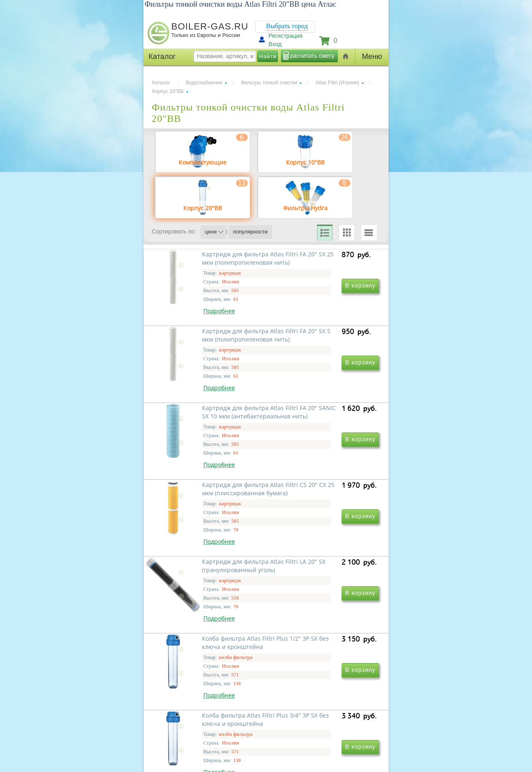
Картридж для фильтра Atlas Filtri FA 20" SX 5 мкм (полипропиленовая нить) (320, 343)
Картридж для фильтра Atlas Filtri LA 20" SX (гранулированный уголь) (207, 583)
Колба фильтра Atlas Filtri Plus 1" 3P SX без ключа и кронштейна (322, 702)
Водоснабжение (204, 83)
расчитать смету (312, 56)
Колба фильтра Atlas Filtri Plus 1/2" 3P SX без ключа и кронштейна (322, 583)
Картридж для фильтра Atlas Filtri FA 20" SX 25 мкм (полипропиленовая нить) (207, 343)
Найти (268, 56)
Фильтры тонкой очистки (269, 83)
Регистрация (286, 36)
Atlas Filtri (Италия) (337, 83)
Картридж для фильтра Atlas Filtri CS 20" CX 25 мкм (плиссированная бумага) (320, 463)
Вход (275, 44)
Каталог (161, 83)
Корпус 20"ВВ (168, 91)
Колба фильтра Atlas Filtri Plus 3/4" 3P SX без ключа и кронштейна (209, 702)
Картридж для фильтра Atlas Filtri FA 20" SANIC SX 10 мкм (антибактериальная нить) (207, 463)
